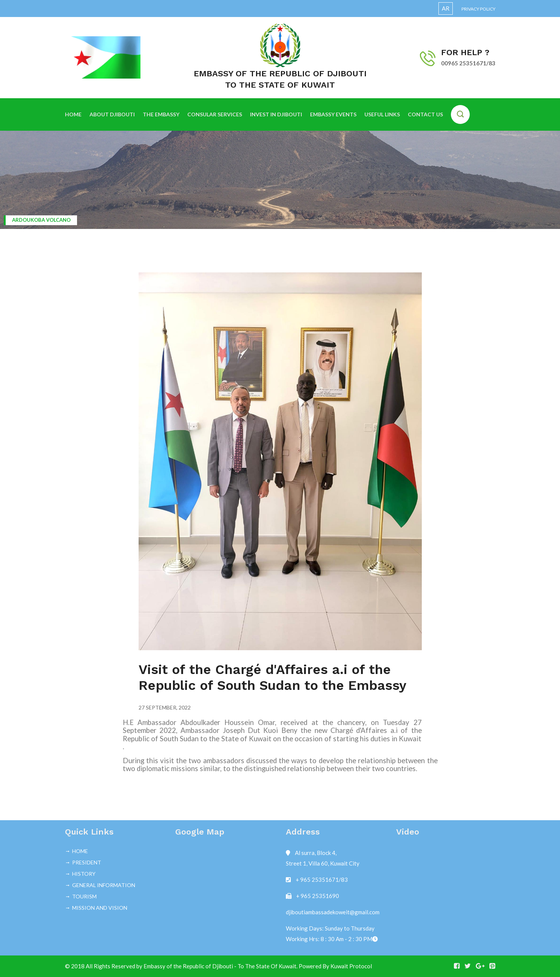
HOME (73, 114)
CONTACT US (425, 114)
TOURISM (84, 896)
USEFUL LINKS (382, 114)
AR (446, 8)
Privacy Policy (478, 9)
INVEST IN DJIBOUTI (276, 114)
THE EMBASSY (161, 114)
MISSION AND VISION (100, 908)
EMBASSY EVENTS (333, 114)
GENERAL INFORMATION (104, 885)
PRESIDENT (87, 862)
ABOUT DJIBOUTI (112, 114)
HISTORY (84, 874)
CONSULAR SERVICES (215, 114)
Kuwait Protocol (351, 966)
